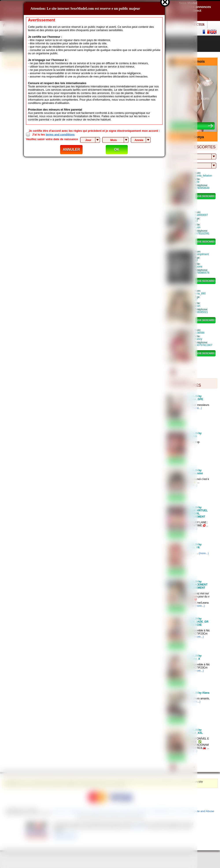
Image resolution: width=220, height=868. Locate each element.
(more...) (204, 553)
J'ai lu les (53, 135)
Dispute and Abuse (202, 811)
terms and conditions (60, 135)
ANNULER (71, 150)
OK (117, 150)
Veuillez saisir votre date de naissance (52, 139)
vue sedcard (205, 196)
